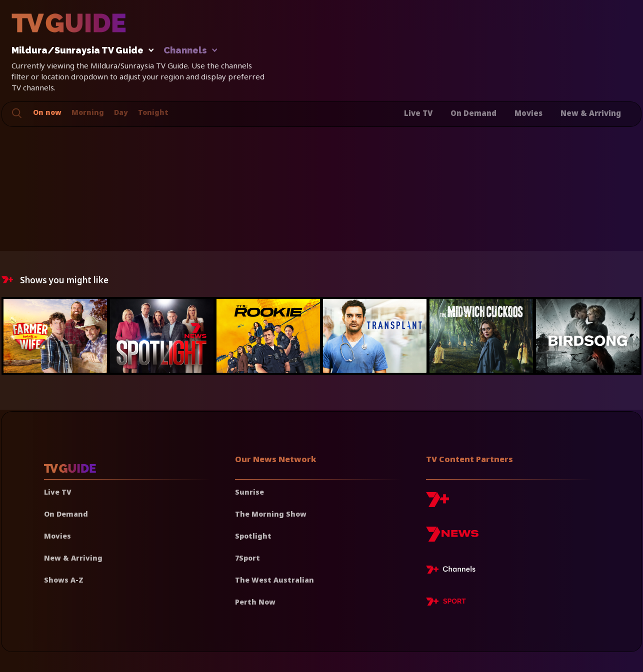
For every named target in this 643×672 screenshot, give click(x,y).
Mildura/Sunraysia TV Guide (80, 51)
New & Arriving (591, 113)
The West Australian (274, 580)
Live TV (418, 113)
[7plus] (437, 503)
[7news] (452, 538)
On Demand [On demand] (66, 514)
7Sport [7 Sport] (247, 558)
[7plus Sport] (446, 603)
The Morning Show (271, 514)
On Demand (473, 113)
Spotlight (253, 536)
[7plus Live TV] (453, 571)
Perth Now (255, 602)
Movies (528, 113)
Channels (190, 51)
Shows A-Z (64, 580)
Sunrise (249, 492)
